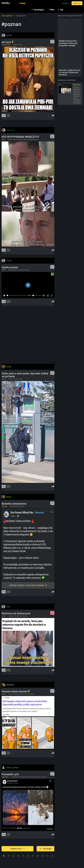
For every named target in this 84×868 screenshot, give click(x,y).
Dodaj (23, 3)
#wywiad (21, 139)
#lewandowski (34, 139)
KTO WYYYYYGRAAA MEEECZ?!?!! (20, 137)
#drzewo (22, 777)
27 (43, 856)
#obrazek (11, 616)
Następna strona (17, 849)
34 (8, 856)
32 (18, 856)
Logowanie (66, 3)
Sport (3, 139)
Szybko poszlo (10, 267)
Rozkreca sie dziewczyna (16, 613)
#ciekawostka (15, 777)
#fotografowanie (30, 777)
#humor (11, 379)
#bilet (21, 379)
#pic (21, 616)
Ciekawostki (5, 777)
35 (4, 856)
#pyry (21, 45)
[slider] (17, 295)
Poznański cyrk (10, 774)
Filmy (52, 10)
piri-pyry (8, 42)
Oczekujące (39, 10)
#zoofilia (11, 694)
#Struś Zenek (30, 694)
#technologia (12, 270)
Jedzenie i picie (6, 45)
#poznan (16, 45)
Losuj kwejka (45, 849)
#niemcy (15, 139)
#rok (18, 270)
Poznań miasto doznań (16, 691)
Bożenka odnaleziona (14, 504)
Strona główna (7, 16)
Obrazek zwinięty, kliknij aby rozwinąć (27, 585)
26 (48, 856)
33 (13, 856)
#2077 (27, 270)
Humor (4, 379)
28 (38, 856)
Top (62, 10)
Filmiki (3, 270)
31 (23, 856)
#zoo (12, 506)
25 (52, 856)
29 (33, 856)
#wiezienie (17, 694)
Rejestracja (77, 3)
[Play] (4, 296)
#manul (22, 506)
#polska (10, 139)
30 (28, 856)
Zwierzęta (4, 506)
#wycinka (44, 777)
